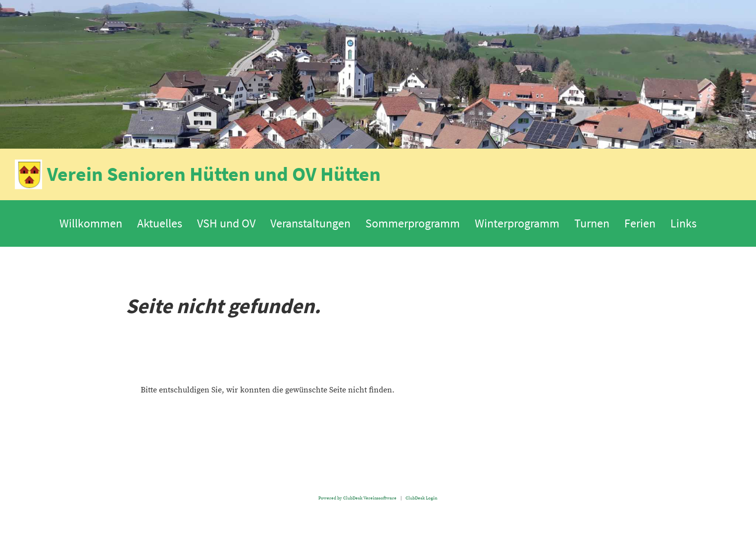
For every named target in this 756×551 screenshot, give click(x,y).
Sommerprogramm (413, 223)
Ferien (640, 223)
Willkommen (91, 223)
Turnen (592, 223)
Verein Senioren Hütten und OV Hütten (214, 174)
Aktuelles (160, 223)
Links (683, 223)
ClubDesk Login (421, 498)
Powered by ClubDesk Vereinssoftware (357, 498)
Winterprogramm (517, 223)
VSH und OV (226, 223)
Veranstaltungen (310, 223)
